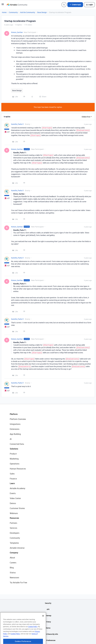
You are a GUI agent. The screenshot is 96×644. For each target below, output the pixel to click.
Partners (13, 523)
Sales (12, 474)
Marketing (14, 459)
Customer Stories (17, 508)
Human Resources (18, 469)
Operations (15, 464)
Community (13, 12)
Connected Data (17, 444)
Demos (13, 503)
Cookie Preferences (48, 640)
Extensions (15, 429)
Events (13, 493)
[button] (3, 5)
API (48, 609)
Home (4, 12)
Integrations (15, 424)
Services (13, 528)
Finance (13, 479)
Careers (13, 563)
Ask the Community (28, 12)
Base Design (42, 12)
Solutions (14, 449)
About (12, 558)
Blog (12, 568)
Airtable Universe (17, 548)
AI (11, 439)
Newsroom (14, 578)
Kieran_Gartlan (17, 32)
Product (13, 454)
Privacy (48, 622)
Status (13, 573)
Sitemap (48, 616)
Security (48, 603)
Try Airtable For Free (18, 583)
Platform (14, 414)
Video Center (15, 498)
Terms (48, 628)
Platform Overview (18, 419)
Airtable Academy (17, 488)
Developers (15, 533)
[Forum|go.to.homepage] (17, 5)
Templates (14, 543)
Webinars (14, 513)
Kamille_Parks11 (18, 124)
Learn (12, 483)
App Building (15, 434)
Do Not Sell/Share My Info (48, 634)
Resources (14, 518)
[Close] (43, 625)
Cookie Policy (33, 636)
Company (14, 553)
